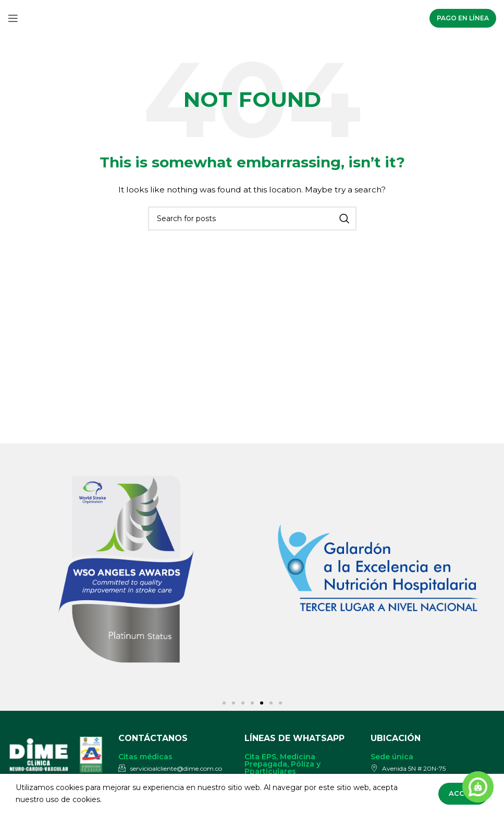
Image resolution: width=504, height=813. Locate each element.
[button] (224, 703)
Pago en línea (463, 18)
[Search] (252, 219)
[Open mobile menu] (13, 18)
